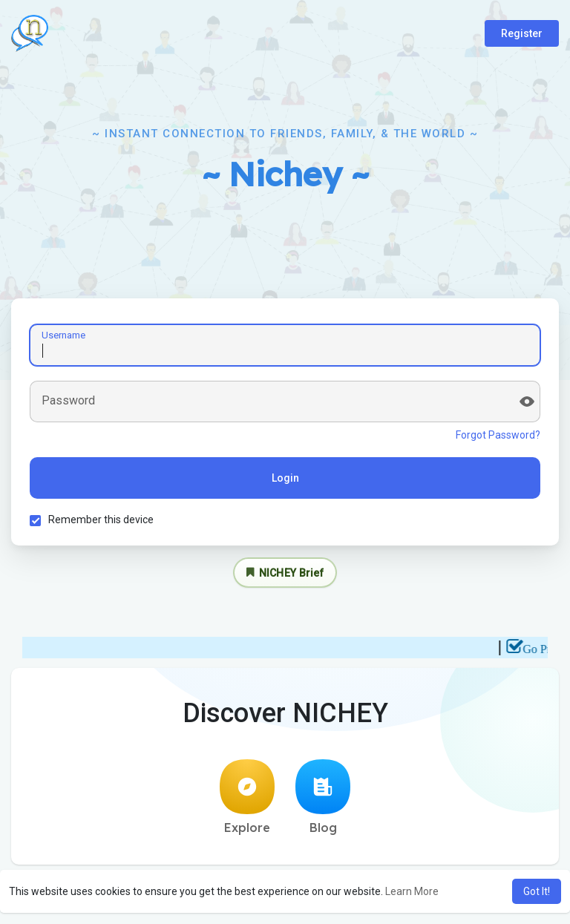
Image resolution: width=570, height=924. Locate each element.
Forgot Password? (498, 435)
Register (522, 33)
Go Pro (545, 649)
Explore (247, 797)
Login (285, 478)
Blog (323, 797)
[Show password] (527, 402)
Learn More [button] (412, 891)
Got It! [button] (537, 891)
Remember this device (101, 520)
